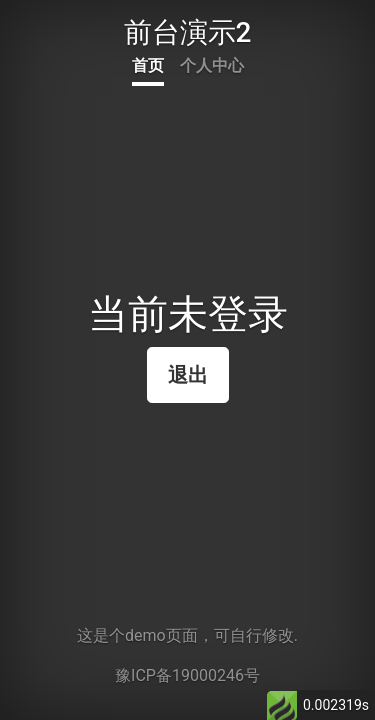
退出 (188, 375)
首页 (148, 65)
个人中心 (212, 65)
